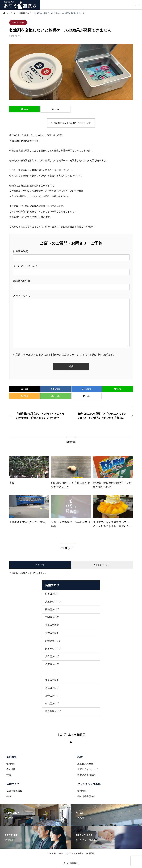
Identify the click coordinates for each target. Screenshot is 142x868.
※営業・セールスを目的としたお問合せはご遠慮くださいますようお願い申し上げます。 (64, 355)
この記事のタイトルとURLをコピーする (71, 123)
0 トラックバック (102, 565)
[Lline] (24, 109)
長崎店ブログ (18, 23)
